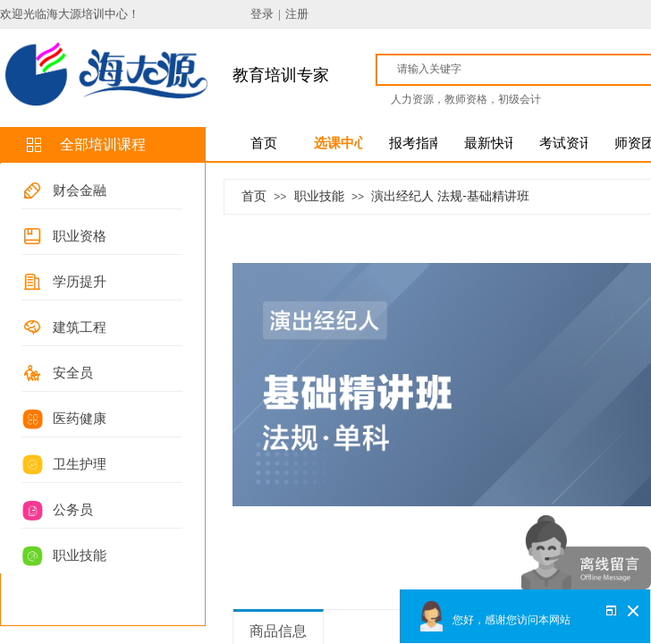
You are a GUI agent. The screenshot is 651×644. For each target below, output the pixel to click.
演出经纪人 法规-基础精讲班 (450, 196)
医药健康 (80, 419)
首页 (254, 196)
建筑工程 (80, 327)
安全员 (73, 373)
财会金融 (80, 191)
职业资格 (80, 236)
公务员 (73, 510)
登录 (262, 14)
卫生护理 (80, 464)
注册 (297, 14)
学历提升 (80, 282)
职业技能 (80, 555)
